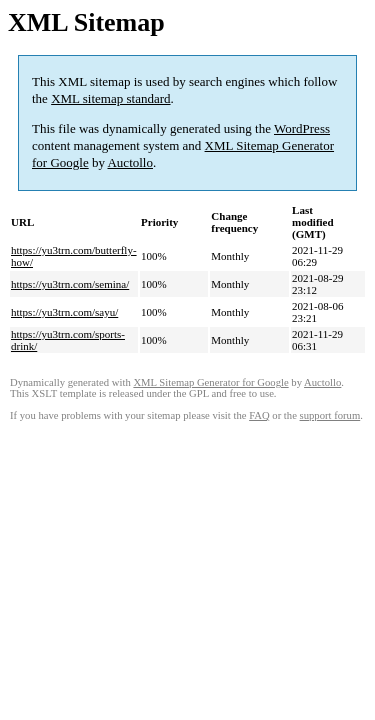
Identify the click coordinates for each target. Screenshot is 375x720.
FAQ (259, 415)
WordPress (302, 128)
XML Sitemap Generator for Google (210, 382)
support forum (330, 415)
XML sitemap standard (110, 98)
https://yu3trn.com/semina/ (70, 284)
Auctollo (130, 162)
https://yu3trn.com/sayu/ (64, 312)
